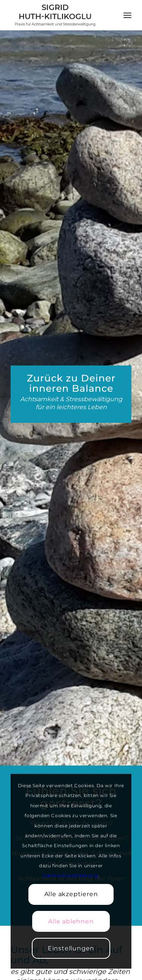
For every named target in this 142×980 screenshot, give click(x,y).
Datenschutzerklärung (70, 875)
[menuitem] (127, 15)
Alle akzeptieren (71, 894)
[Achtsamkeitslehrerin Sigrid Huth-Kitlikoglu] (59, 15)
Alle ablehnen (71, 921)
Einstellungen (71, 948)
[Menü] (127, 15)
